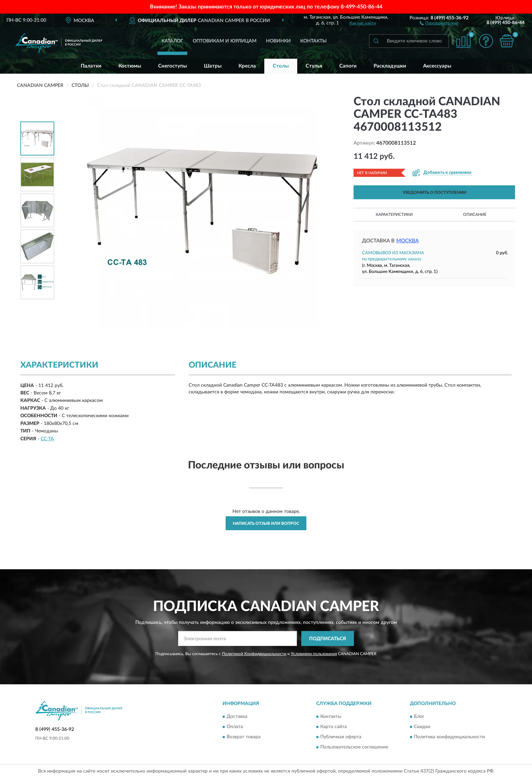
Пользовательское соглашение (354, 747)
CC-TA (47, 439)
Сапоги (348, 66)
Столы (281, 66)
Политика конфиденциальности (449, 737)
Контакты (313, 41)
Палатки (91, 66)
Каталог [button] (172, 41)
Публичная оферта (341, 737)
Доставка (237, 717)
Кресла (247, 66)
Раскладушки (390, 66)
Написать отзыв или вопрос (266, 523)
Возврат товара (244, 737)
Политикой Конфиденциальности (254, 654)
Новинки (278, 41)
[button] (439, 23)
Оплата (235, 727)
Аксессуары (437, 66)
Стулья (314, 66)
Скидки (422, 727)
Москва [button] (407, 241)
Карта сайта (334, 727)
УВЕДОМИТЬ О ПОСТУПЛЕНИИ (434, 192)
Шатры (213, 66)
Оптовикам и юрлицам (225, 41)
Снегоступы (173, 66)
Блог (419, 717)
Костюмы (130, 66)
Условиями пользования (314, 654)
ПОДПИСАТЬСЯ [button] (328, 639)
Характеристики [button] (394, 215)
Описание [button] (475, 215)
